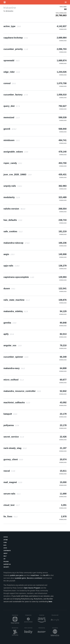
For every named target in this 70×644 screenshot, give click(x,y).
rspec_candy (13, 163)
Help (5, 556)
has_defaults (13, 220)
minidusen (12, 140)
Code (5, 543)
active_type (12, 26)
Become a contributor (35, 578)
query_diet (12, 106)
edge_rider (12, 72)
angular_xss (12, 345)
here (50, 602)
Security (6, 567)
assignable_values (16, 152)
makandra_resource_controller (22, 391)
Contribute (7, 551)
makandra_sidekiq (16, 311)
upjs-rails (11, 266)
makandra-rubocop (16, 243)
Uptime (6, 540)
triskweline (10, 8)
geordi (10, 129)
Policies (6, 562)
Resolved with (55, 615)
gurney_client (13, 459)
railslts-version (14, 209)
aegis (9, 254)
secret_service (14, 437)
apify (9, 334)
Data (5, 545)
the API (46, 575)
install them (35, 575)
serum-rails (12, 494)
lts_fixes (10, 516)
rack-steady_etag (15, 448)
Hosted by (42, 615)
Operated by (16, 616)
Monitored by (15, 628)
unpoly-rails (13, 186)
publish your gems (17, 575)
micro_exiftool (14, 380)
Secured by (56, 628)
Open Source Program (32, 588)
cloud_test (12, 505)
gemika (10, 323)
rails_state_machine (16, 300)
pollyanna (11, 425)
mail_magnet (13, 482)
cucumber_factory (16, 95)
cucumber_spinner (16, 357)
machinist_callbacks (17, 402)
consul (10, 83)
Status (6, 537)
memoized (11, 117)
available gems (21, 578)
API (4, 559)
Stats (5, 548)
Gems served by (28, 628)
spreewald (11, 60)
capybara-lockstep (16, 38)
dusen (9, 288)
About (5, 553)
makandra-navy (14, 368)
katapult (10, 414)
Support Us (7, 564)
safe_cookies (13, 231)
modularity (12, 197)
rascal (9, 471)
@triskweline (9, 11)
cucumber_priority (16, 49)
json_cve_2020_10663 (17, 174)
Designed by (29, 615)
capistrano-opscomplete (19, 277)
